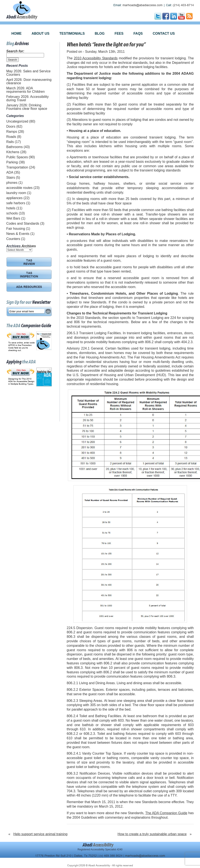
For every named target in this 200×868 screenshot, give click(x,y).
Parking (12, 162)
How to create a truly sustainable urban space (152, 834)
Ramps (12, 132)
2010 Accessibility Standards (96, 58)
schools (12, 213)
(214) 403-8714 (183, 5)
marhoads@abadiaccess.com (143, 5)
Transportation (17, 167)
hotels (11, 208)
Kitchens (13, 152)
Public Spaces (17, 157)
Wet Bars (13, 218)
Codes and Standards (23, 223)
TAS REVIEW (29, 263)
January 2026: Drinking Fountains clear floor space (27, 107)
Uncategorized (17, 121)
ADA (10, 172)
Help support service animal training (40, 834)
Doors (11, 126)
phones (12, 183)
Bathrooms (15, 147)
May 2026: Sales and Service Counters (29, 73)
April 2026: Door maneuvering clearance (29, 81)
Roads (11, 137)
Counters (13, 239)
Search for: (15, 51)
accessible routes (20, 188)
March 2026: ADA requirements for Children (26, 90)
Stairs (11, 178)
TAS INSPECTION (29, 275)
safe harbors (16, 203)
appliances (15, 198)
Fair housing (16, 229)
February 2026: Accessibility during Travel (28, 98)
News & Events (18, 234)
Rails (10, 142)
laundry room (16, 193)
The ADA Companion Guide (166, 813)
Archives (29, 246)
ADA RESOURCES (29, 287)
